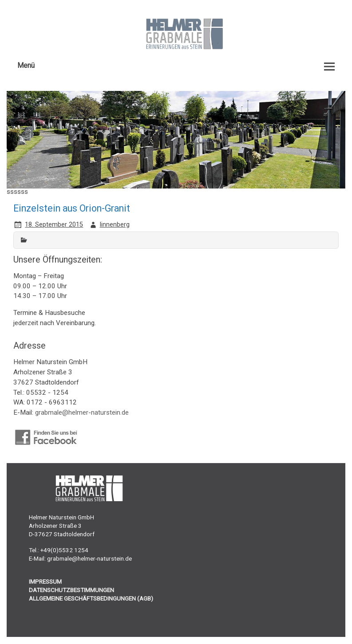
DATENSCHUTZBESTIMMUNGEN (71, 590)
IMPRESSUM (45, 581)
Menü (26, 65)
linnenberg (115, 225)
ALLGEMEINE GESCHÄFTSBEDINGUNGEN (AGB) (91, 598)
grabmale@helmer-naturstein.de (82, 412)
